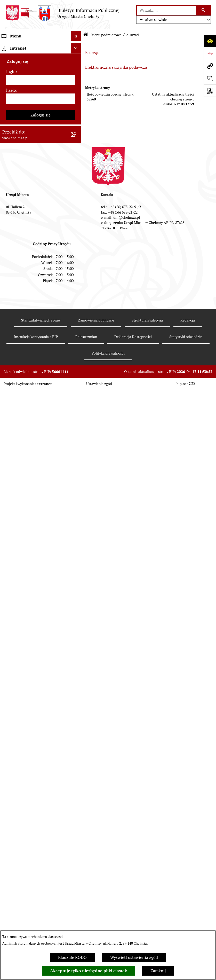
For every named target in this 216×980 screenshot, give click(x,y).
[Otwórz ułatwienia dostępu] (210, 41)
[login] (41, 735)
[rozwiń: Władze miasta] (77, 87)
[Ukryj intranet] (76, 703)
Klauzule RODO (72, 957)
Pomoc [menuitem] (8, 681)
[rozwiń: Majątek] (77, 250)
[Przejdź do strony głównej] (62, 13)
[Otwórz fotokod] (210, 91)
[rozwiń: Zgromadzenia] (77, 448)
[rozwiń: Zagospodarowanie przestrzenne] (77, 393)
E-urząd (92, 53)
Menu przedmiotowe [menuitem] (21, 671)
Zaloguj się (41, 770)
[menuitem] (41, 60)
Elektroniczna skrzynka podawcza (116, 67)
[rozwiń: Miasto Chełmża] (77, 74)
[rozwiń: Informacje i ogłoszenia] (77, 366)
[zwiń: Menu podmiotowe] (77, 47)
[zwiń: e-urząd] (77, 115)
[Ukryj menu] (76, 36)
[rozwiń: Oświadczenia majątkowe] (77, 352)
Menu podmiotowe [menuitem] (19, 46)
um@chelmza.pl (127, 873)
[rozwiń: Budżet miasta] (77, 223)
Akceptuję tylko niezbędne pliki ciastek (89, 971)
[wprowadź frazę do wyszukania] (166, 10)
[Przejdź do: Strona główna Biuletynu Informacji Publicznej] (86, 35)
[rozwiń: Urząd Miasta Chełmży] (77, 101)
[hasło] (41, 754)
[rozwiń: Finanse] (77, 264)
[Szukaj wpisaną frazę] (204, 10)
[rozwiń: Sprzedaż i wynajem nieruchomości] (77, 203)
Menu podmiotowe (106, 35)
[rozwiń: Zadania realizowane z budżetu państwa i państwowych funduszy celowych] (77, 570)
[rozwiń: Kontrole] (77, 380)
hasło (11, 745)
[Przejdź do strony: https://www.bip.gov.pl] (210, 53)
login (11, 727)
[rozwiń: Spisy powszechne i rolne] (77, 596)
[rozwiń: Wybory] (77, 291)
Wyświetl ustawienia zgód (134, 957)
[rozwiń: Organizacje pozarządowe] (77, 319)
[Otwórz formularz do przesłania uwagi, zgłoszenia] (210, 78)
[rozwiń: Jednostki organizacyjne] (77, 176)
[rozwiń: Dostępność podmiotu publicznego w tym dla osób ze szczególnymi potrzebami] (77, 503)
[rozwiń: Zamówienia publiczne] (77, 189)
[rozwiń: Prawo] (77, 162)
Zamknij (158, 971)
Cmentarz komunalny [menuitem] (22, 691)
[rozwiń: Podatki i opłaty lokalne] (77, 278)
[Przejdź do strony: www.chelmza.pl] (210, 66)
